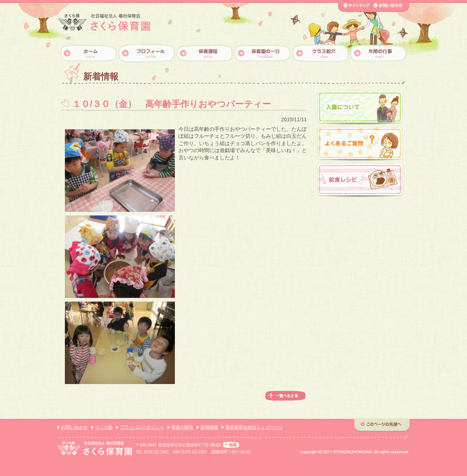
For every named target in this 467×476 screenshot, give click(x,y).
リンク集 (104, 427)
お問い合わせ (74, 427)
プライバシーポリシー (142, 427)
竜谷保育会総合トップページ (254, 427)
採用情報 (209, 427)
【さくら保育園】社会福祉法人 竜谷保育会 (104, 23)
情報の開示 (182, 427)
